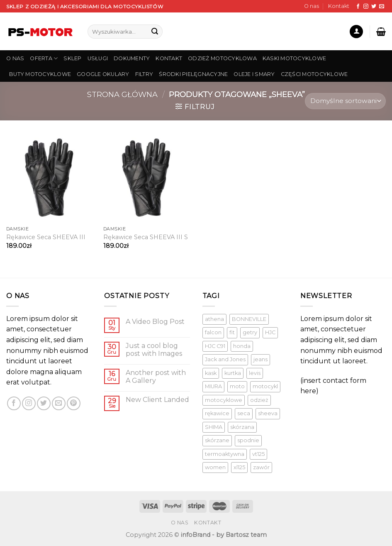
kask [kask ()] (211, 373)
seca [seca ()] (244, 413)
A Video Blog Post (155, 322)
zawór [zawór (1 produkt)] (261, 467)
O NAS (15, 58)
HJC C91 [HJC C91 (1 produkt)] (215, 346)
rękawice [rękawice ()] (217, 413)
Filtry (144, 74)
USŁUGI (98, 58)
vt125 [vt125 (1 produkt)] (258, 454)
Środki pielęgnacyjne (193, 74)
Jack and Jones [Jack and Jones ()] (225, 359)
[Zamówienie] (345, 101)
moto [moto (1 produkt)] (237, 386)
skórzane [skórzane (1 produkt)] (217, 440)
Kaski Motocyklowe (294, 58)
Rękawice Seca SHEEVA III (46, 237)
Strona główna (122, 94)
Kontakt (339, 6)
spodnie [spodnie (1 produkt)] (248, 440)
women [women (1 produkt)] (215, 467)
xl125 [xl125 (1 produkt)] (239, 467)
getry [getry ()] (250, 332)
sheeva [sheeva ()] (268, 413)
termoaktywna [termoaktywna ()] (225, 454)
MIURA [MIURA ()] (213, 386)
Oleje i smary (254, 74)
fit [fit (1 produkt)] (232, 332)
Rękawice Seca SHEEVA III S (146, 237)
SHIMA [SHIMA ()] (214, 427)
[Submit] (155, 32)
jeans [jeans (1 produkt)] (261, 359)
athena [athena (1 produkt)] (214, 319)
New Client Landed (157, 400)
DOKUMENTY (132, 58)
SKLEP (72, 58)
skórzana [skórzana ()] (242, 427)
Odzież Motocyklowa (222, 58)
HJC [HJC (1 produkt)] (270, 332)
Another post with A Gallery (156, 377)
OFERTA (44, 58)
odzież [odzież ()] (259, 400)
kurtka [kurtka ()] (233, 373)
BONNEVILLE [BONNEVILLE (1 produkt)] (249, 319)
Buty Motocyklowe (40, 74)
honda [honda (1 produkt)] (242, 346)
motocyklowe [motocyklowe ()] (224, 400)
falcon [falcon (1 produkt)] (213, 332)
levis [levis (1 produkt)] (255, 373)
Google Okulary (103, 74)
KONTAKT (169, 58)
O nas (312, 6)
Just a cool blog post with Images (154, 350)
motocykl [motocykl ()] (265, 386)
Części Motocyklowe (314, 74)
